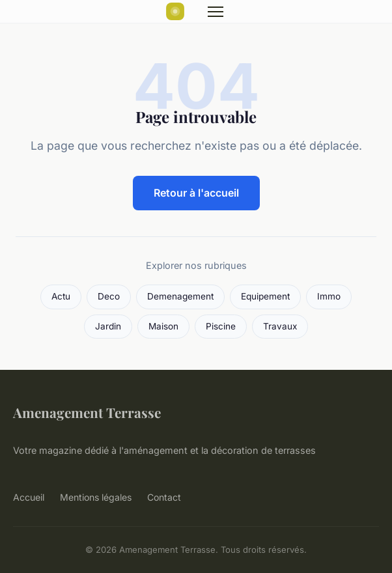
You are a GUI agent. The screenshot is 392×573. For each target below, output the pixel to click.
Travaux (280, 326)
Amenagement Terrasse (87, 412)
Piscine (221, 326)
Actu (61, 296)
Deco (109, 296)
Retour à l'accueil (196, 193)
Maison (163, 326)
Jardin (108, 326)
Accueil (29, 497)
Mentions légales (96, 497)
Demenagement (180, 296)
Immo (329, 296)
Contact (164, 497)
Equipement (265, 296)
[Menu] (216, 12)
